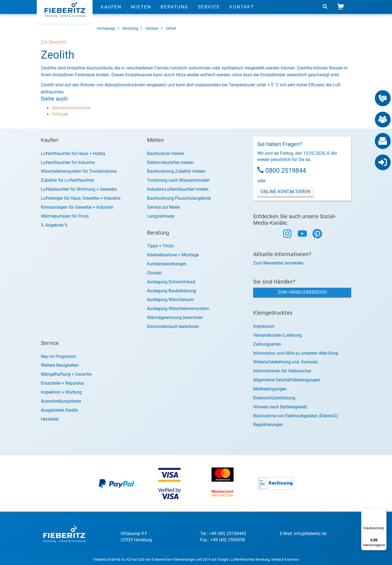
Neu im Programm (58, 356)
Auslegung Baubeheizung (171, 291)
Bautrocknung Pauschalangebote (179, 198)
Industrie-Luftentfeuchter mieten (178, 189)
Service (209, 12)
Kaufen (111, 12)
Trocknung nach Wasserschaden (178, 180)
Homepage (106, 28)
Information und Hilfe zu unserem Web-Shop (296, 353)
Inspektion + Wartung (61, 392)
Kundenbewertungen (167, 264)
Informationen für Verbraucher (282, 371)
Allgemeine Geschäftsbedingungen (287, 380)
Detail (171, 28)
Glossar (152, 28)
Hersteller (50, 419)
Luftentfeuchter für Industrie (68, 162)
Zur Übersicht (54, 42)
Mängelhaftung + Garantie (66, 374)
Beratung (174, 12)
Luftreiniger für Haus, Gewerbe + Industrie (81, 198)
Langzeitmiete (161, 216)
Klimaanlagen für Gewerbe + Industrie (77, 207)
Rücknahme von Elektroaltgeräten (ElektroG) (295, 416)
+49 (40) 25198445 (228, 534)
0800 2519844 (286, 171)
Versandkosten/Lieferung (278, 335)
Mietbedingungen (270, 389)
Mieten (141, 12)
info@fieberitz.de (310, 534)
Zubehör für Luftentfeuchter (68, 180)
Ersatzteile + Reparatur (62, 383)
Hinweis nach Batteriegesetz (280, 407)
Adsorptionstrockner (71, 108)
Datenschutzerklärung (274, 398)
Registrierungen (268, 425)
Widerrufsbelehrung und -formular (286, 362)
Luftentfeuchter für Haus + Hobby (73, 154)
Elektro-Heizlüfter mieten (170, 162)
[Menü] (383, 511)
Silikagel (60, 114)
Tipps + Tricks (160, 246)
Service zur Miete (163, 207)
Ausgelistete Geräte (59, 410)
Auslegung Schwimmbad (171, 282)
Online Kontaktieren (285, 192)
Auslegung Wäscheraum (170, 300)
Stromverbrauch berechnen (173, 326)
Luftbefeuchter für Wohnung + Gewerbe (79, 189)
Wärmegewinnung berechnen (175, 318)
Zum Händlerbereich (302, 292)
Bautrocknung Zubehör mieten (176, 171)
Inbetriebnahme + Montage (173, 255)
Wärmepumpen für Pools (65, 216)
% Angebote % (54, 225)
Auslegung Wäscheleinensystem (178, 309)
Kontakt (242, 12)
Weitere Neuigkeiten (60, 365)
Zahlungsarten (267, 344)
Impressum (264, 326)
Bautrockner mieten (166, 154)
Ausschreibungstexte (61, 401)
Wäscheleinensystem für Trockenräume (79, 171)
